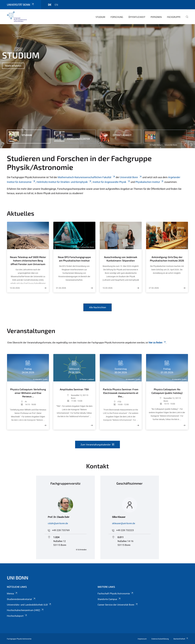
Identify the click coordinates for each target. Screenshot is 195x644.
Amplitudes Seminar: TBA (74, 389)
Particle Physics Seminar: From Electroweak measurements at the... (121, 393)
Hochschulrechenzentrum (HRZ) (25, 610)
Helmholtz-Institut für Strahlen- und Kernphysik (64, 182)
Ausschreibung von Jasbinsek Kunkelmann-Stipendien (121, 259)
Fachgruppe (174, 17)
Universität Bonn (21, 5)
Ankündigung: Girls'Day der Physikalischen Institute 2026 (167, 259)
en (56, 5)
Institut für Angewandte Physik (111, 182)
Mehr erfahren (13, 66)
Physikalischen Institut (150, 182)
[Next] (192, 145)
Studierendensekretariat (21, 599)
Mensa (12, 594)
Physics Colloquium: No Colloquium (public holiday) (167, 391)
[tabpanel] (97, 86)
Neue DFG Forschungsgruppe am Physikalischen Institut (74, 259)
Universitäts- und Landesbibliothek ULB (29, 605)
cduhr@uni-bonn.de (58, 523)
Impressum (142, 639)
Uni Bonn (18, 578)
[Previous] (185, 145)
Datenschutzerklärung (160, 639)
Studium (100, 17)
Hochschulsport (17, 616)
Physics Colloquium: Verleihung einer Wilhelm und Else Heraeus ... (28, 393)
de (50, 5)
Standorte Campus (109, 599)
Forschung (117, 17)
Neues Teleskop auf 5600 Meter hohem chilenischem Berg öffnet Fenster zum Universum (28, 261)
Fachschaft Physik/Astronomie (116, 594)
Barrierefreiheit (181, 639)
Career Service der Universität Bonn (118, 605)
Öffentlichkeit (137, 17)
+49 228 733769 (61, 530)
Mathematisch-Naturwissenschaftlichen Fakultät (87, 177)
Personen (156, 17)
